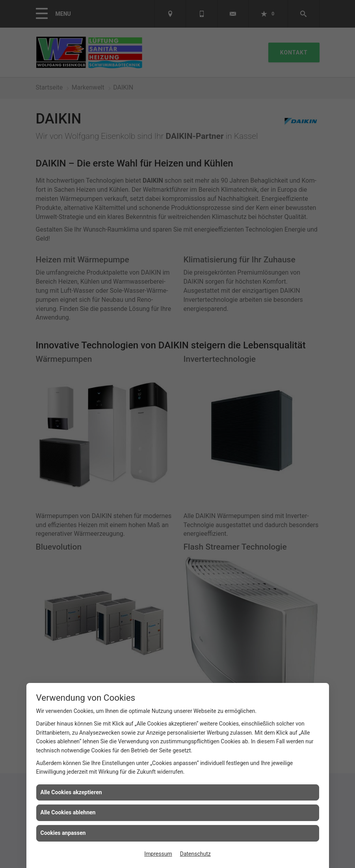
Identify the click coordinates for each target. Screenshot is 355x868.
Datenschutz (195, 854)
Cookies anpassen (63, 833)
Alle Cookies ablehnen (68, 812)
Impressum (158, 854)
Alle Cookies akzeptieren (71, 792)
